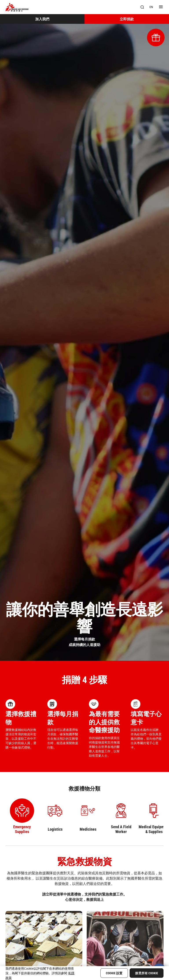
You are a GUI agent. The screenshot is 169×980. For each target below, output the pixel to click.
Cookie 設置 (114, 973)
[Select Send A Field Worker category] (121, 816)
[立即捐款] (127, 19)
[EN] (151, 7)
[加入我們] (42, 19)
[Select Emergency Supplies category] (22, 816)
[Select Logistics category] (55, 816)
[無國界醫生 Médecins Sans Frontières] (17, 7)
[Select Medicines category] (88, 816)
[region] (84, 973)
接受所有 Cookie (147, 973)
